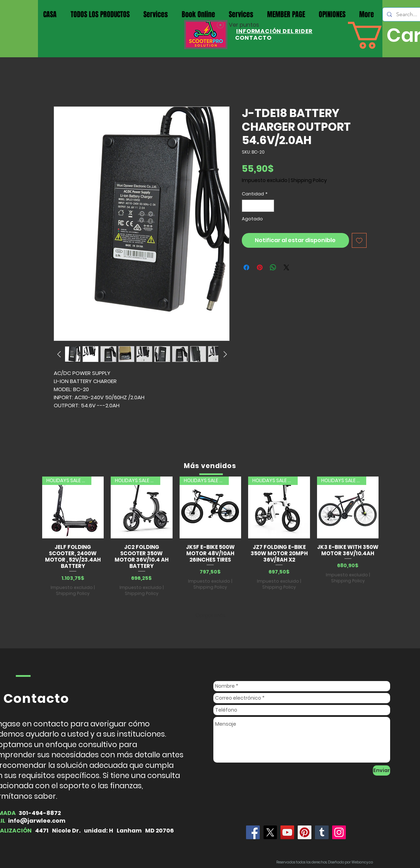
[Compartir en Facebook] (246, 267)
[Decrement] (247, 206)
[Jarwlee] (253, 832)
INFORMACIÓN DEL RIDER (274, 31)
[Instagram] (339, 832)
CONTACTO (253, 38)
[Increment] (269, 206)
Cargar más (211, 615)
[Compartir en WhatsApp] (273, 267)
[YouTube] (287, 832)
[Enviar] (382, 770)
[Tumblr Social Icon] (322, 832)
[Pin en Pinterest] (260, 267)
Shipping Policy (309, 180)
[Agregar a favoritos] (359, 240)
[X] (270, 832)
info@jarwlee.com (37, 821)
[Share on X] (286, 267)
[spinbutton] (258, 206)
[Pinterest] (305, 832)
